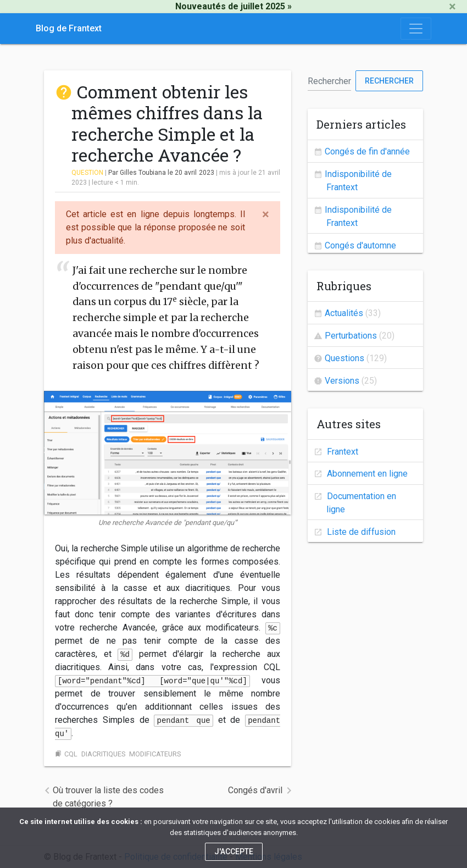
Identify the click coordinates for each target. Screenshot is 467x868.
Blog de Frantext (69, 28)
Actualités (344, 313)
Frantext (341, 452)
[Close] (452, 7)
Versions (342, 381)
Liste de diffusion (360, 532)
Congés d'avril (255, 790)
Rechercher (389, 81)
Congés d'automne (360, 245)
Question (87, 173)
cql (71, 754)
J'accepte (234, 852)
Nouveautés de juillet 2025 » (233, 6)
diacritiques (103, 754)
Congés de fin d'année (367, 151)
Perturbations (351, 336)
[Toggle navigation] (416, 29)
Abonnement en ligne (366, 474)
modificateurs (155, 754)
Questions (344, 358)
